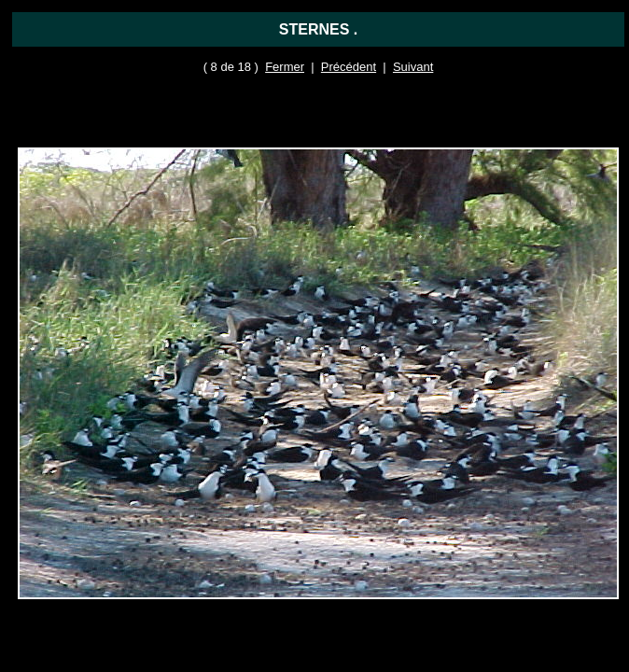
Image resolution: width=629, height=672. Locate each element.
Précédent (349, 67)
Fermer (285, 67)
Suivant (413, 67)
